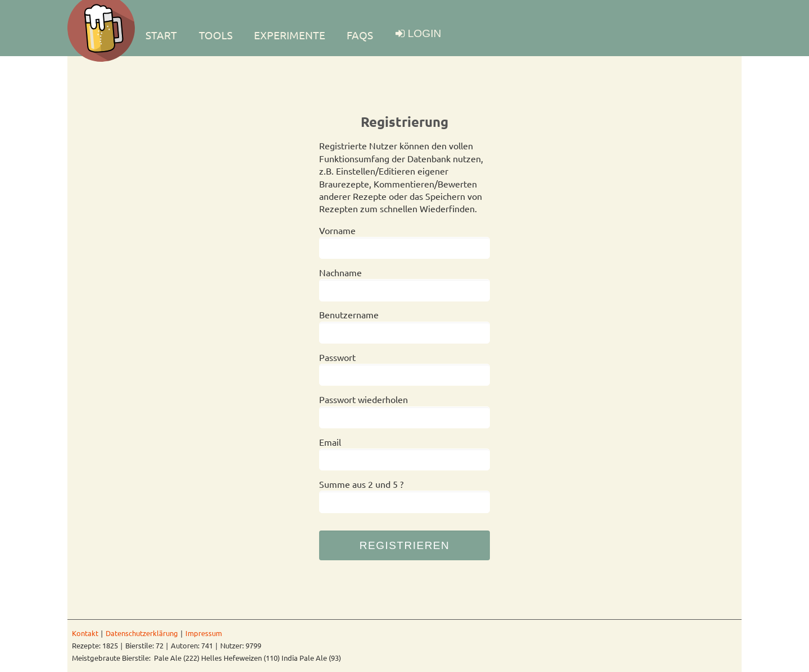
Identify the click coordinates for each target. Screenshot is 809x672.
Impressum (204, 633)
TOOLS (216, 35)
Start (161, 35)
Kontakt (85, 633)
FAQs (360, 35)
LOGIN (425, 33)
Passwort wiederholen (363, 399)
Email (330, 442)
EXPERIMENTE (290, 35)
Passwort (337, 357)
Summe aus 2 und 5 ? (361, 484)
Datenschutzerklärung (142, 633)
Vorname (337, 230)
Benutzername (349, 314)
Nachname (340, 272)
